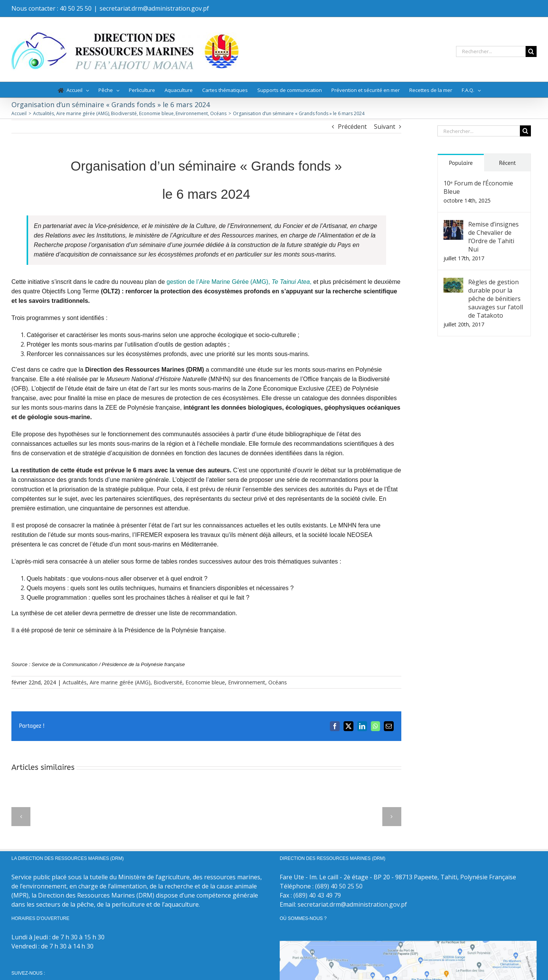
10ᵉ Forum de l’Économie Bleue (478, 187)
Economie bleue (205, 682)
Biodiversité (168, 682)
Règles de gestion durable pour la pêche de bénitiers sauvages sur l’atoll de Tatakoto (496, 299)
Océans (278, 682)
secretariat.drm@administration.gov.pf (154, 8)
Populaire (461, 163)
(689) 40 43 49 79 (317, 895)
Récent (507, 163)
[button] (21, 817)
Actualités (75, 682)
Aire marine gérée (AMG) (120, 682)
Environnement (247, 682)
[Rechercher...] (491, 51)
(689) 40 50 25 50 (339, 886)
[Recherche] (531, 51)
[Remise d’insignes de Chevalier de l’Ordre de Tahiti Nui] (453, 225)
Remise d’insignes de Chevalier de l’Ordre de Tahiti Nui (493, 237)
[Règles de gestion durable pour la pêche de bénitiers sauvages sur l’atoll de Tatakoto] (453, 282)
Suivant (385, 127)
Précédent (352, 127)
